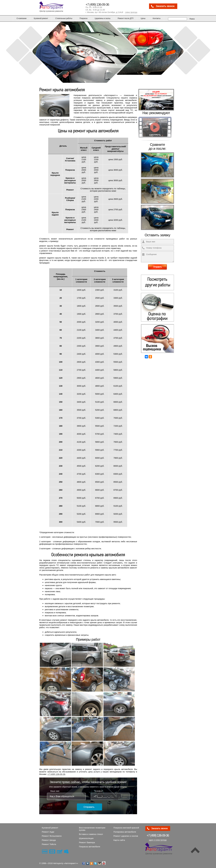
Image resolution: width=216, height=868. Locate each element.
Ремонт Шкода (49, 840)
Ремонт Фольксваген (52, 836)
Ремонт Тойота (49, 844)
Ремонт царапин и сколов (126, 836)
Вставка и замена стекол (91, 834)
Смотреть (155, 135)
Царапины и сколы (102, 18)
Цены (143, 18)
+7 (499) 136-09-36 (97, 4)
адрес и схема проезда (158, 840)
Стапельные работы (64, 18)
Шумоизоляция (86, 838)
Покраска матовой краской (126, 828)
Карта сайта (119, 840)
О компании (21, 18)
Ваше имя (55, 791)
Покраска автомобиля (90, 847)
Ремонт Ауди (48, 832)
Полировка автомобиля (125, 832)
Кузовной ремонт (41, 18)
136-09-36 (158, 835)
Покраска (83, 18)
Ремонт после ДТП (125, 18)
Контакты (156, 18)
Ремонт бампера (87, 842)
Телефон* (99, 791)
